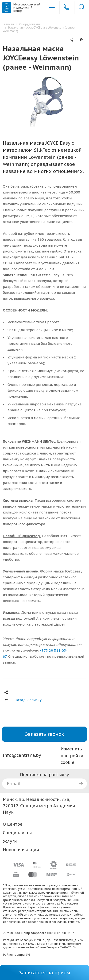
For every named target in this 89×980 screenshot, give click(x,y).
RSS (82, 40)
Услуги (10, 841)
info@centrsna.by (22, 755)
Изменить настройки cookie (72, 756)
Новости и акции (21, 850)
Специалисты (17, 833)
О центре (13, 824)
